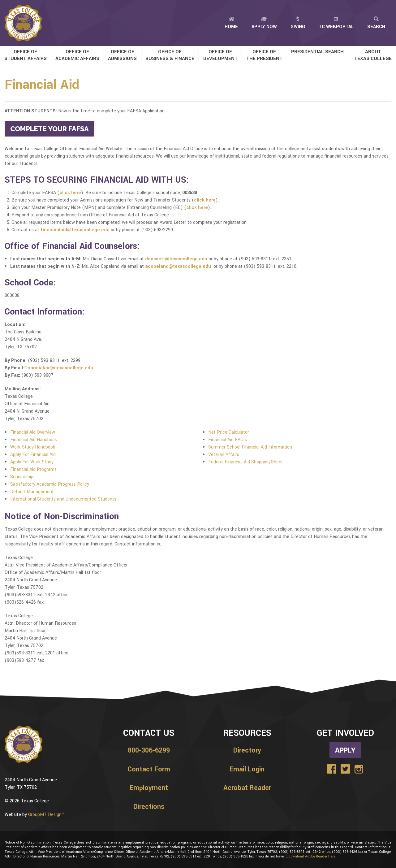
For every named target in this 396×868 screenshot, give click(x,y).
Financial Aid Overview (33, 432)
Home (231, 23)
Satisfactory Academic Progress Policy (50, 484)
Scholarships (23, 477)
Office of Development (220, 55)
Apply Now (264, 23)
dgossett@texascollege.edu (176, 259)
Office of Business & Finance (170, 55)
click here (70, 193)
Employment (149, 788)
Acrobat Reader (247, 788)
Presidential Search (317, 52)
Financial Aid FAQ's (228, 440)
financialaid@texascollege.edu (75, 230)
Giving (298, 23)
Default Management (32, 492)
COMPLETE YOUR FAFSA (49, 129)
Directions (149, 807)
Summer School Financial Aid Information (250, 447)
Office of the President (264, 55)
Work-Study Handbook (33, 447)
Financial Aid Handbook (34, 440)
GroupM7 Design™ (46, 815)
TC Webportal (336, 23)
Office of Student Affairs (26, 55)
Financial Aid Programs (33, 469)
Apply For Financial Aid (33, 455)
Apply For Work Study (32, 462)
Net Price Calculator (229, 432)
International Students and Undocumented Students (63, 499)
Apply (345, 750)
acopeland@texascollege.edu (178, 266)
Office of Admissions (122, 55)
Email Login (247, 769)
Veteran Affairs (224, 455)
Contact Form (149, 769)
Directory (247, 750)
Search (376, 23)
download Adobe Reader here (312, 856)
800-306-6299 (149, 750)
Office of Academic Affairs (77, 55)
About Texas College (373, 55)
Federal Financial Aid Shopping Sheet (246, 462)
